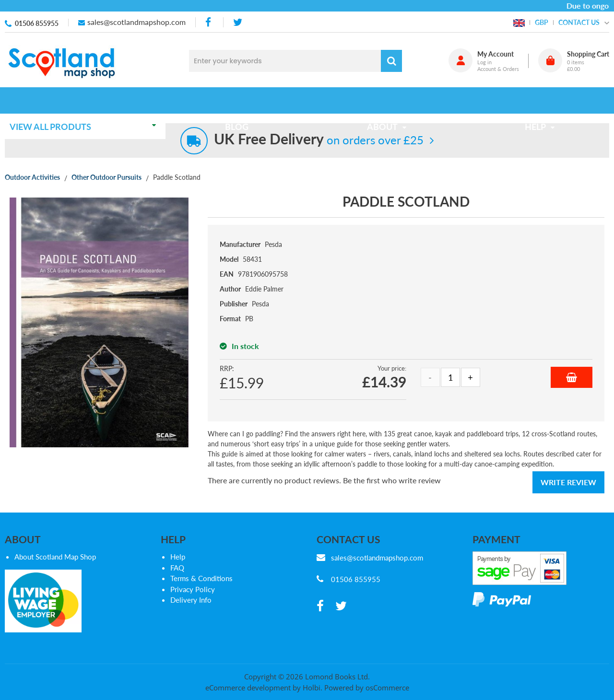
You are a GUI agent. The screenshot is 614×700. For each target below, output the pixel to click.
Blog (240, 100)
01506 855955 (37, 23)
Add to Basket (572, 377)
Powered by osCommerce (367, 688)
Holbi (312, 688)
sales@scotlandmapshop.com (136, 22)
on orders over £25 (319, 140)
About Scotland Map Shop (55, 557)
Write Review (568, 482)
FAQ (177, 568)
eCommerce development (248, 688)
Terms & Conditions (201, 578)
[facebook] (209, 22)
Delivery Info (191, 600)
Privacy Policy (193, 589)
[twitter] (238, 22)
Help (178, 557)
